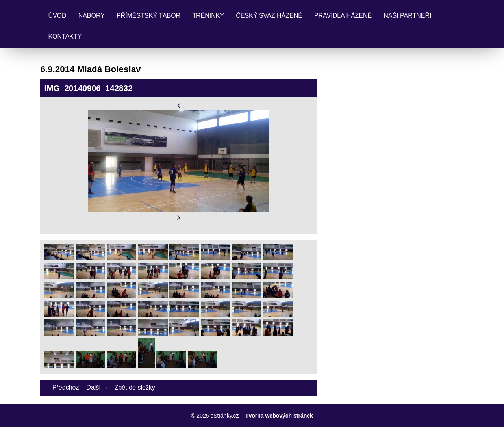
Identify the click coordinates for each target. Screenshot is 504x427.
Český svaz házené (269, 16)
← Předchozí (62, 387)
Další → (97, 387)
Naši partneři (407, 16)
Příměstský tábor (148, 16)
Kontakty (65, 36)
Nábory (92, 16)
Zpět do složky (135, 387)
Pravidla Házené (343, 16)
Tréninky (208, 16)
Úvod (57, 16)
